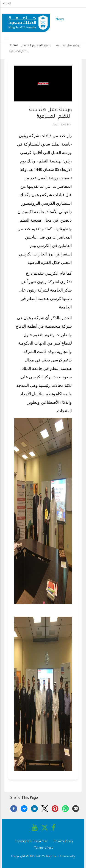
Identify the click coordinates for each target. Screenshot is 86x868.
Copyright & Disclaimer (31, 842)
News (60, 20)
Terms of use (44, 848)
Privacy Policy (63, 842)
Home (14, 46)
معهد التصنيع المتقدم (36, 46)
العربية (7, 3)
